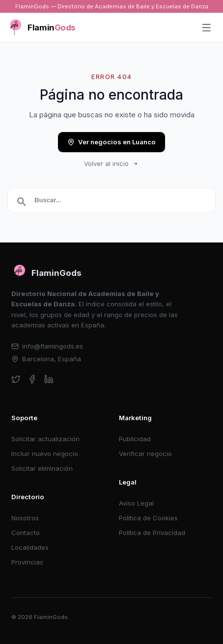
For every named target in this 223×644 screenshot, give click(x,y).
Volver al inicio (111, 163)
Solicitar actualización (45, 439)
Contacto (26, 533)
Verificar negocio (145, 454)
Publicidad (135, 439)
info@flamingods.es (47, 346)
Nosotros (25, 518)
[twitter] (16, 379)
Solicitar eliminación (42, 468)
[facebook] (32, 379)
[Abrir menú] (207, 28)
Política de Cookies (148, 518)
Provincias (27, 562)
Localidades (30, 547)
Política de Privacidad (152, 533)
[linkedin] (49, 379)
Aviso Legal (136, 503)
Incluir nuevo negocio (45, 454)
